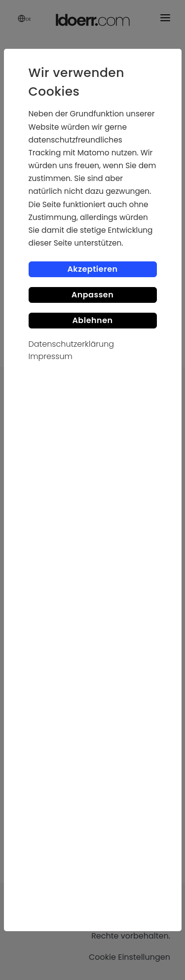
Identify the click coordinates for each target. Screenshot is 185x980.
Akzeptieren (92, 269)
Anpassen (93, 295)
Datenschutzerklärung (72, 344)
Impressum (51, 356)
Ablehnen (92, 320)
